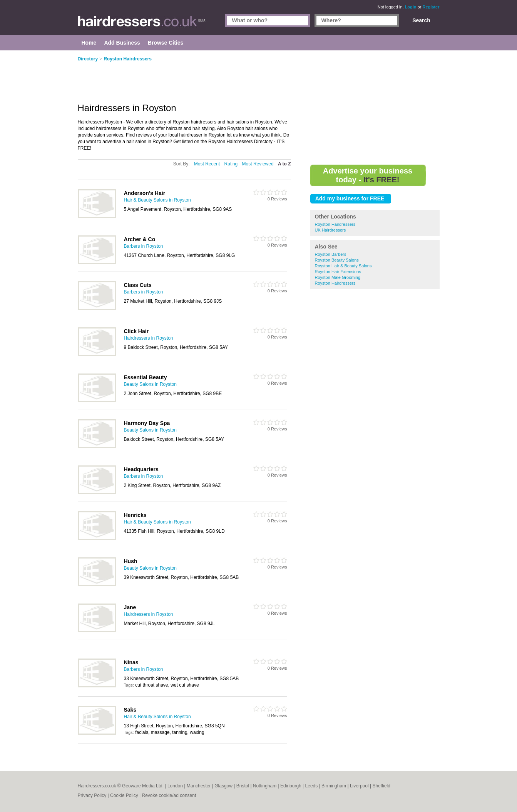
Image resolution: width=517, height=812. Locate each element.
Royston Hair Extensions (338, 272)
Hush (131, 561)
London (175, 786)
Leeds (312, 786)
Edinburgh (291, 786)
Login (411, 7)
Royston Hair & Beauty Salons (343, 266)
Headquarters (141, 469)
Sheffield (381, 786)
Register (431, 7)
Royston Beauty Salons (337, 260)
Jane (130, 607)
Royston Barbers (331, 254)
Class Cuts (138, 285)
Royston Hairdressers (335, 224)
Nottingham (265, 786)
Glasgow (223, 786)
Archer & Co (140, 239)
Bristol (243, 786)
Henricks (135, 515)
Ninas (131, 662)
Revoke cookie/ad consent (169, 795)
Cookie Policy (124, 795)
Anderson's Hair (145, 193)
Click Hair (136, 331)
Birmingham (334, 786)
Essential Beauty (146, 377)
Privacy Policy (92, 795)
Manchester (199, 786)
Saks (130, 710)
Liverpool (359, 786)
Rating (231, 164)
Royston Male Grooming (338, 277)
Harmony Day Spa (147, 423)
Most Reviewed (258, 164)
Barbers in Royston (144, 246)
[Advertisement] (375, 108)
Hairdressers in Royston (149, 338)
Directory (88, 59)
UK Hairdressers (330, 230)
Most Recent (207, 164)
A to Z (284, 164)
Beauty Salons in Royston (150, 384)
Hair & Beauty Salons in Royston (157, 200)
